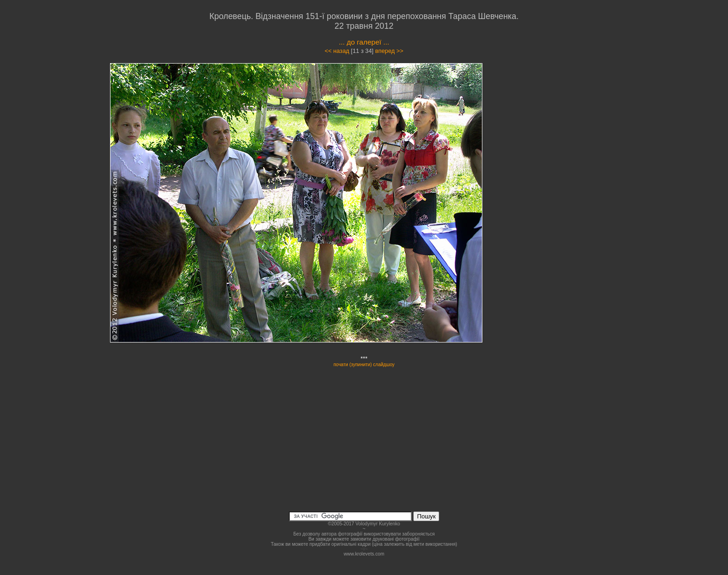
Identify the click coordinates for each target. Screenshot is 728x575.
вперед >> (389, 51)
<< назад (337, 51)
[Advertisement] (560, 146)
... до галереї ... (364, 42)
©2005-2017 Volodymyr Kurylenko (364, 524)
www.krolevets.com (364, 554)
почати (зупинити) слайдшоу (364, 365)
